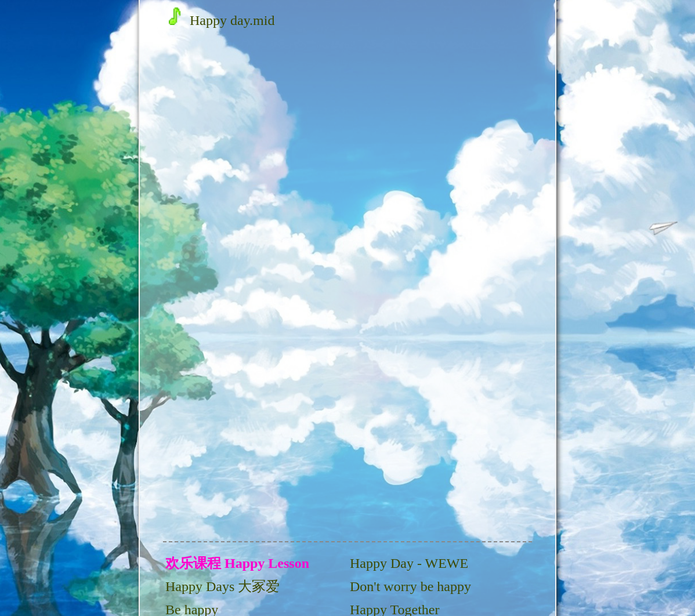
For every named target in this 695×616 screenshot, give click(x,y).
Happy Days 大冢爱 (222, 586)
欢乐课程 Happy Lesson (237, 563)
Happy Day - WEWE (409, 563)
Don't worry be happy (410, 586)
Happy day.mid (222, 20)
